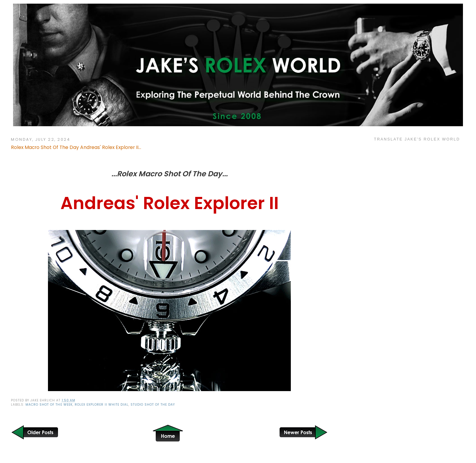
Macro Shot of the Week (49, 405)
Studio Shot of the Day (153, 405)
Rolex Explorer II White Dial (102, 405)
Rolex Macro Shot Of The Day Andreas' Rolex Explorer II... (76, 147)
